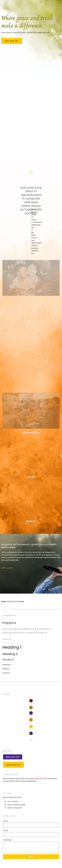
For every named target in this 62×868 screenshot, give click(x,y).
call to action (7, 569)
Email (5, 830)
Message (7, 840)
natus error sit (40, 779)
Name (6, 821)
